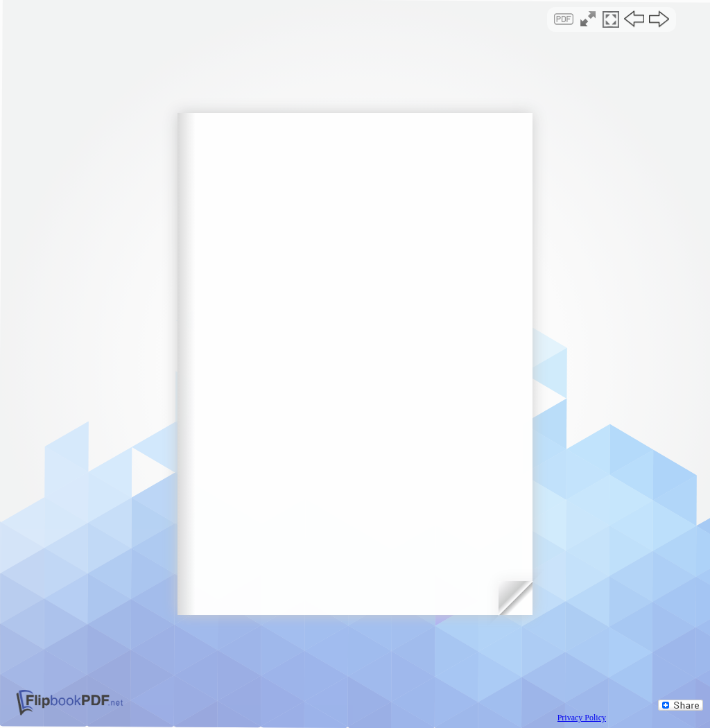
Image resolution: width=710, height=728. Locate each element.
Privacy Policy (582, 718)
